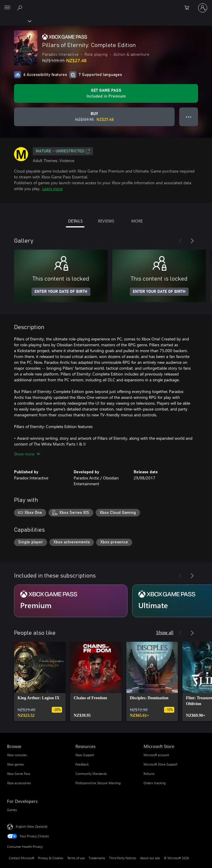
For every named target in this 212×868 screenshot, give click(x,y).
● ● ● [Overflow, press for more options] (189, 117)
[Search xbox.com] (20, 8)
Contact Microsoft (21, 858)
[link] (40, 681)
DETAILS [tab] (75, 221)
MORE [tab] (137, 221)
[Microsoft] (106, 4)
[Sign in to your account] (203, 8)
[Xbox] (15, 21)
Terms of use (76, 858)
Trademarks (97, 858)
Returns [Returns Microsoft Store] (149, 774)
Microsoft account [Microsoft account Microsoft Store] (156, 755)
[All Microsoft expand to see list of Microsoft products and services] (7, 8)
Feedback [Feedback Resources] (82, 764)
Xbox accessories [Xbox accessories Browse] (19, 783)
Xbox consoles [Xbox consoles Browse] (17, 755)
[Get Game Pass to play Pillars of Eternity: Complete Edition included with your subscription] (106, 93)
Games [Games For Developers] (12, 810)
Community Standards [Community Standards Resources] (91, 774)
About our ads (150, 858)
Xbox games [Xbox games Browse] (15, 764)
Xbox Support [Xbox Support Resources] (85, 755)
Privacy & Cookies (51, 858)
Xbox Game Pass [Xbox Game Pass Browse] (19, 774)
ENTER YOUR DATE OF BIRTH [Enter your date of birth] (61, 292)
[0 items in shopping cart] (189, 8)
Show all (165, 632)
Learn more (52, 188)
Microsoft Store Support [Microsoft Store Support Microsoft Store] (161, 764)
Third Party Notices (123, 858)
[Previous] (180, 241)
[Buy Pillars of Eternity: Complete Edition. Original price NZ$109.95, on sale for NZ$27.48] (94, 117)
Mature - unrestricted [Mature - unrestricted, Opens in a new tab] (63, 151)
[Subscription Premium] (71, 601)
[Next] (192, 241)
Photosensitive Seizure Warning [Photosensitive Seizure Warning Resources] (98, 783)
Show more (27, 454)
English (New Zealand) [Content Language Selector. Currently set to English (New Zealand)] (32, 826)
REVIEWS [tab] (106, 221)
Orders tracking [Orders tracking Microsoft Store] (155, 783)
